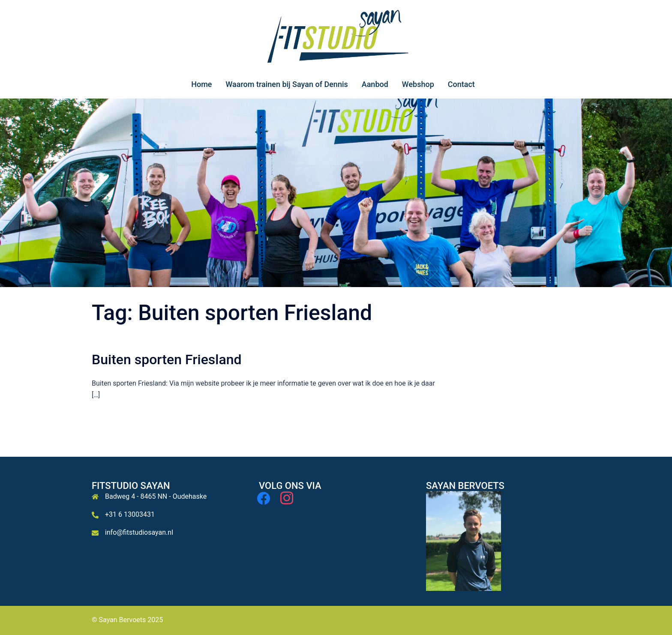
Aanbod (375, 84)
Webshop (418, 84)
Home (201, 84)
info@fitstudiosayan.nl (139, 532)
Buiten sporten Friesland (167, 359)
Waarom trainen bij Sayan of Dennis (286, 84)
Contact (461, 84)
